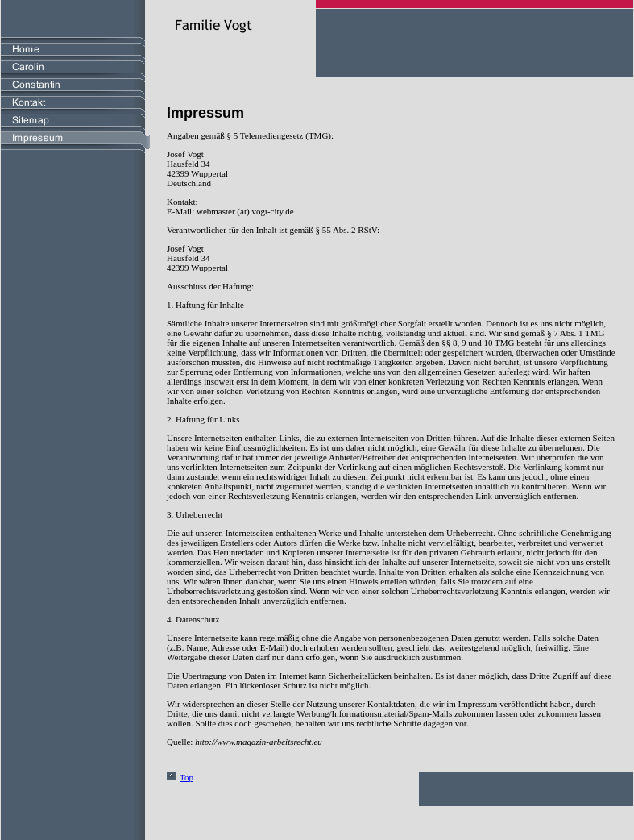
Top (186, 777)
